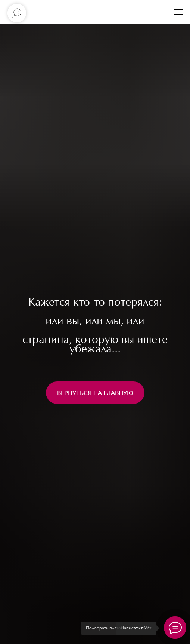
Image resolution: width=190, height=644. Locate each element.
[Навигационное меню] (178, 12)
